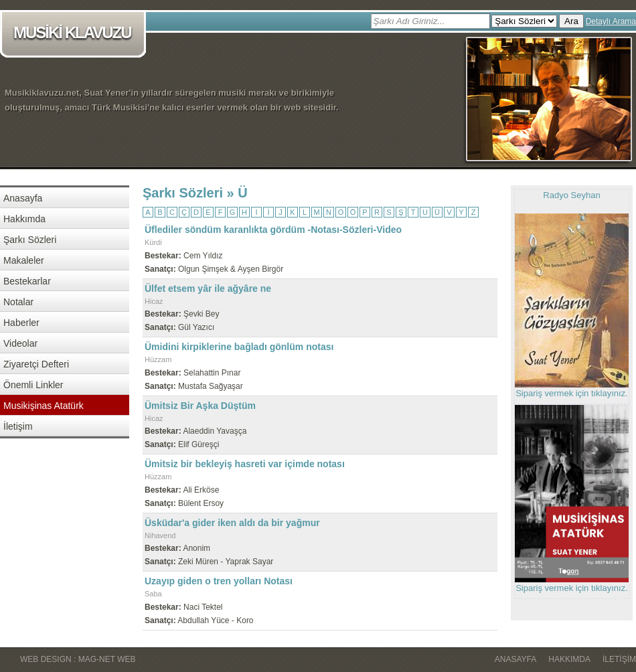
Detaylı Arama (611, 21)
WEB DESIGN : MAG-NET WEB (78, 659)
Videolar (20, 343)
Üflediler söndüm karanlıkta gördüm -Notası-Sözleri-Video (273, 230)
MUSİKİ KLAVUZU (75, 34)
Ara (571, 21)
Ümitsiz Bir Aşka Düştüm (200, 406)
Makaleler (24, 260)
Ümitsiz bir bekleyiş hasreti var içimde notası (245, 464)
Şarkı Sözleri (30, 240)
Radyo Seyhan (571, 195)
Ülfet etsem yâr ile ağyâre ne (208, 288)
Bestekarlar (27, 281)
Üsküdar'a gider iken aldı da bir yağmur (232, 523)
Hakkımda (24, 219)
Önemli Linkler (33, 385)
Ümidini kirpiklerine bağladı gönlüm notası (239, 347)
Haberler (21, 323)
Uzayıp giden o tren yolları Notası (219, 581)
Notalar (18, 302)
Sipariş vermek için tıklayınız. (572, 393)
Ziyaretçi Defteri (36, 364)
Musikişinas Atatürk (44, 406)
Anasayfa (23, 198)
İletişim (18, 426)
